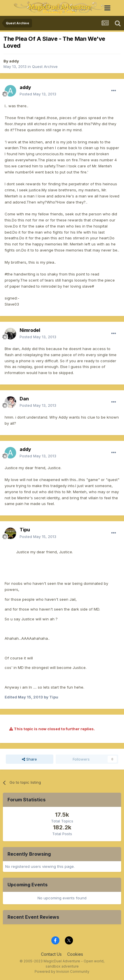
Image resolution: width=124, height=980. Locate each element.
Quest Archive (45, 66)
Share (29, 759)
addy (14, 61)
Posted (38, 94)
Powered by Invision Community (62, 971)
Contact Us (51, 954)
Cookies (75, 954)
